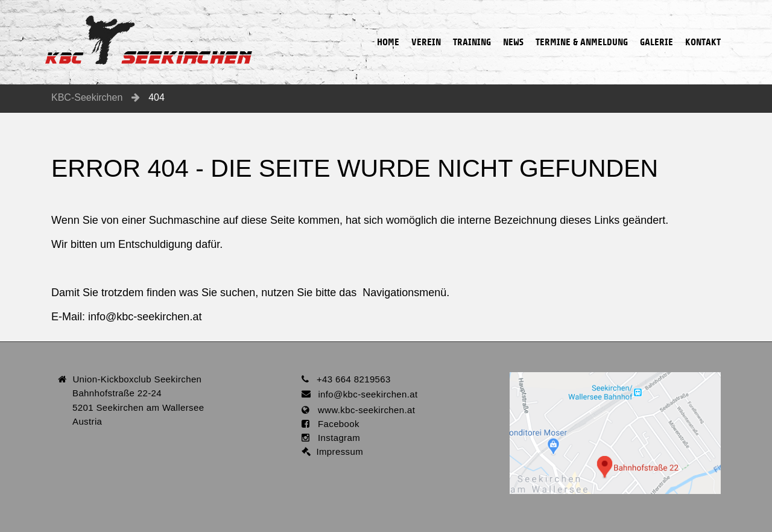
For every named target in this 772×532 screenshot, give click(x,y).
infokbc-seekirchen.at (145, 317)
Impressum (337, 451)
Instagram (335, 438)
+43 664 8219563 (354, 379)
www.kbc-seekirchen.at (362, 410)
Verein (426, 24)
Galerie (657, 24)
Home (388, 24)
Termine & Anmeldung (582, 24)
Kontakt (703, 24)
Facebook (334, 424)
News (513, 24)
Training (472, 24)
